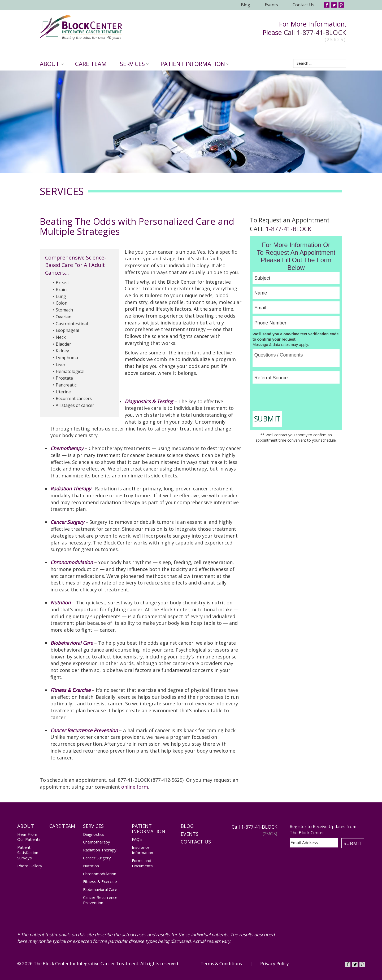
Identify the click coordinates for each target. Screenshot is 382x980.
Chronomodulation (100, 874)
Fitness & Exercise (100, 881)
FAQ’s (137, 839)
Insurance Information (142, 850)
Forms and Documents (142, 863)
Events (271, 5)
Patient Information (195, 64)
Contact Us (303, 5)
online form (135, 787)
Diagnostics (94, 834)
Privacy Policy (275, 963)
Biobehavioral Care (100, 889)
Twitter (334, 5)
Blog (246, 5)
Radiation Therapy (71, 489)
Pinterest (341, 5)
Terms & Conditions (221, 963)
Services (134, 64)
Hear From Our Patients (29, 837)
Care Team (91, 64)
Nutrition (91, 866)
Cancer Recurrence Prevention (100, 900)
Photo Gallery (30, 866)
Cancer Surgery (97, 858)
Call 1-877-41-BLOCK (315, 32)
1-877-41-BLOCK (288, 229)
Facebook (327, 5)
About (52, 64)
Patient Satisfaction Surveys (28, 852)
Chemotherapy (97, 842)
